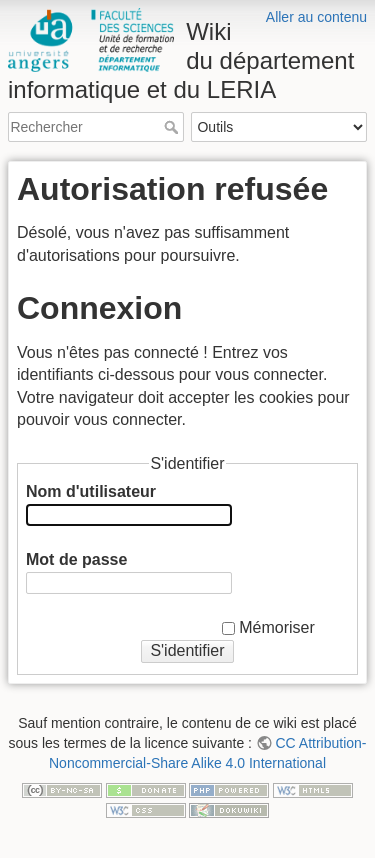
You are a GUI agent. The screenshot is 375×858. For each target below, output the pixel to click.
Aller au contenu (316, 17)
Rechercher (173, 127)
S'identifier (187, 650)
